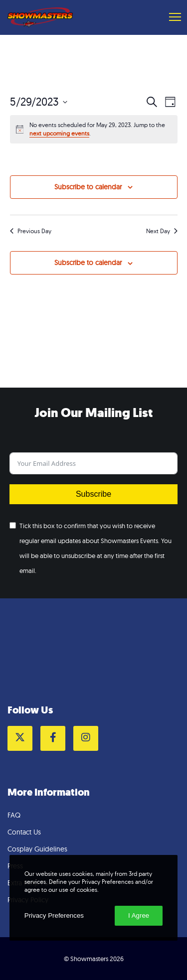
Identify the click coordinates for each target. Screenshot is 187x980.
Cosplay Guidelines (37, 849)
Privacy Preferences (54, 915)
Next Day (162, 231)
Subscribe (93, 494)
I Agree (139, 915)
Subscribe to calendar (88, 187)
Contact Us (24, 832)
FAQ (14, 815)
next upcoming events (59, 133)
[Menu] (171, 17)
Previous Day (31, 231)
